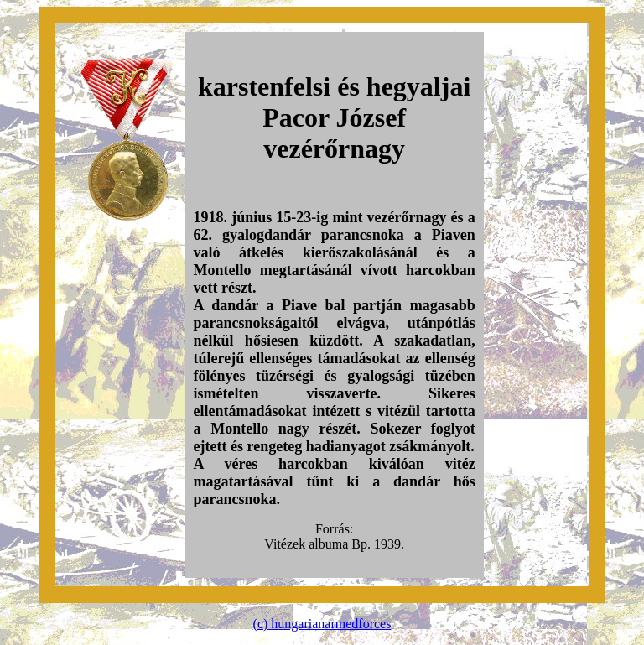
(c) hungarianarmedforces (322, 624)
